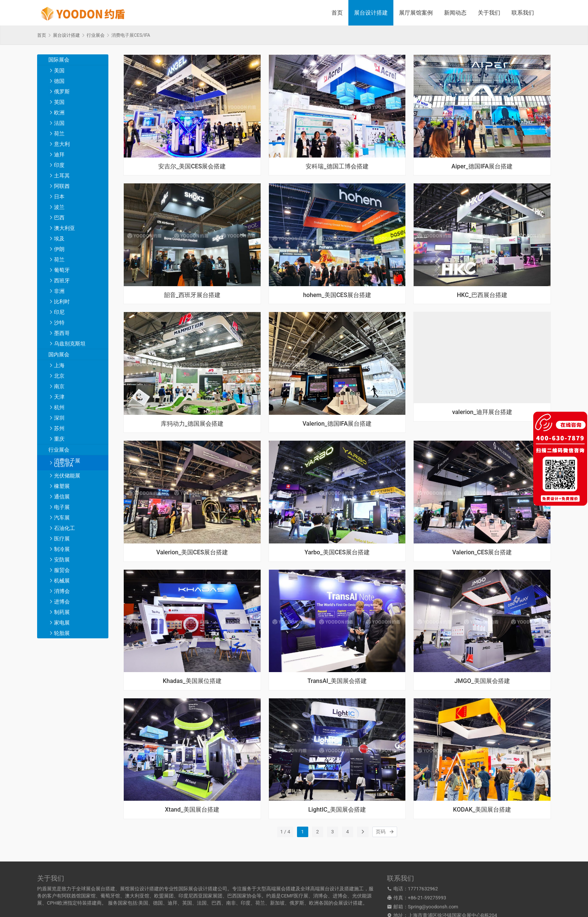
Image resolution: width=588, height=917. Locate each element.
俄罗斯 (62, 92)
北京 (59, 376)
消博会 (62, 591)
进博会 (62, 602)
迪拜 (59, 155)
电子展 (62, 507)
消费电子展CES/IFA (67, 463)
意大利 (62, 144)
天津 (59, 397)
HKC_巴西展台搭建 (482, 295)
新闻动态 (455, 13)
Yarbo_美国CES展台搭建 (337, 552)
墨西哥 (62, 333)
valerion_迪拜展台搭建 (482, 412)
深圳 (59, 418)
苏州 (59, 428)
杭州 (59, 407)
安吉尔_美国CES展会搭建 (192, 167)
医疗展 (62, 539)
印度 (59, 165)
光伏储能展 (67, 476)
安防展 (62, 560)
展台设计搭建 (371, 13)
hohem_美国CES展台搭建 (337, 295)
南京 (59, 386)
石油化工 (64, 528)
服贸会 (62, 570)
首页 (337, 13)
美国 (59, 71)
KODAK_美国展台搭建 (482, 810)
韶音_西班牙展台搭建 (192, 295)
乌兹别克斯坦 (70, 344)
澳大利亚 (64, 228)
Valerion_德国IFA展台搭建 (337, 424)
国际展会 (59, 60)
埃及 (59, 239)
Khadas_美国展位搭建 (192, 681)
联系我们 (523, 13)
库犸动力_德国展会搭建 (192, 424)
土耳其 (62, 176)
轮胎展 (62, 633)
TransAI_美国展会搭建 (337, 681)
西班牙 (62, 281)
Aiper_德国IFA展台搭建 (482, 167)
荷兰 (59, 134)
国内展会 (59, 354)
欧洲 (59, 113)
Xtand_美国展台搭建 (192, 810)
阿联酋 (62, 186)
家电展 (62, 623)
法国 (59, 123)
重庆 (59, 439)
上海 (59, 365)
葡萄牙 (62, 270)
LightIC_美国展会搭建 (337, 810)
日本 (59, 197)
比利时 (62, 302)
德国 (59, 81)
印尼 (59, 312)
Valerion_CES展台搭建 (482, 552)
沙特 (59, 323)
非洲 (59, 291)
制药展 (62, 612)
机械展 (62, 581)
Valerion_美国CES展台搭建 (192, 552)
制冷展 (62, 549)
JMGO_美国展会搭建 (482, 681)
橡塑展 (62, 486)
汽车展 (62, 518)
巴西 (59, 218)
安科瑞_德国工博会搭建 (337, 167)
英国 (59, 102)
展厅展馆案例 (416, 13)
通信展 (62, 497)
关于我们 (489, 13)
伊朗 (59, 249)
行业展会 (59, 450)
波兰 (59, 207)
